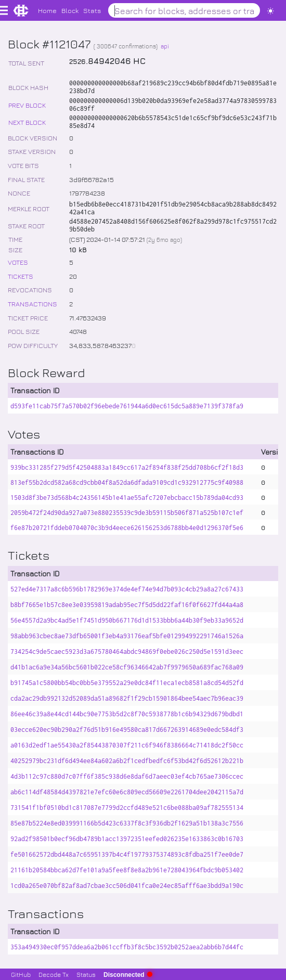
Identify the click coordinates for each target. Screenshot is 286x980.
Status (86, 974)
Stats (92, 10)
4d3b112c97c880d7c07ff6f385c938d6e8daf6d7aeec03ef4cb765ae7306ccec (127, 776)
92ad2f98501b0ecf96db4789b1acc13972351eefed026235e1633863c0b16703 (127, 839)
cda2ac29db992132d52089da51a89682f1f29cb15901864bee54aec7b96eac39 (127, 698)
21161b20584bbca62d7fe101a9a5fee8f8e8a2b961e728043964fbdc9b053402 (127, 870)
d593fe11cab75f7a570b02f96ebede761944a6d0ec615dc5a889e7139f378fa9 (127, 406)
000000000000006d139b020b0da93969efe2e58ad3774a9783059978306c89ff (173, 105)
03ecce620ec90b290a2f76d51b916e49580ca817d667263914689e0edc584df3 (127, 730)
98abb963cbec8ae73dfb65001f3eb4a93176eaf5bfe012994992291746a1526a (127, 636)
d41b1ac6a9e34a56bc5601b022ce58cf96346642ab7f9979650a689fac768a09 (127, 667)
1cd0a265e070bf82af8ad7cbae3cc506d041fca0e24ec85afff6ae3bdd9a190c (127, 886)
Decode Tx (54, 974)
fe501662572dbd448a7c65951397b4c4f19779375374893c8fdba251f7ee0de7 (127, 854)
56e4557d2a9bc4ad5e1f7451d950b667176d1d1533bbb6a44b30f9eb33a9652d (127, 620)
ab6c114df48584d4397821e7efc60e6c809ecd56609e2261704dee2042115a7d (127, 792)
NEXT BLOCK (27, 122)
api (165, 46)
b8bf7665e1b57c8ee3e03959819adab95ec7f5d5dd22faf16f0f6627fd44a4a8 (127, 605)
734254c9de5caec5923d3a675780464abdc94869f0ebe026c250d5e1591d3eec (127, 652)
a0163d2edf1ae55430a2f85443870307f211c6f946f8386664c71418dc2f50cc (127, 745)
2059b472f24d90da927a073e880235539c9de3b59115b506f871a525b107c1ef (127, 513)
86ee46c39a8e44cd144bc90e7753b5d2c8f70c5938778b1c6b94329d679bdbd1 (127, 714)
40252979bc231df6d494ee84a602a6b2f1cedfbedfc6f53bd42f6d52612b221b (127, 761)
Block (70, 10)
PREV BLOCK (27, 105)
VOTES (18, 262)
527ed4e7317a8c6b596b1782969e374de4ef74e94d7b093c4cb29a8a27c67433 (127, 589)
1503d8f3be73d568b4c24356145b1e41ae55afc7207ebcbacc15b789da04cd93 (127, 498)
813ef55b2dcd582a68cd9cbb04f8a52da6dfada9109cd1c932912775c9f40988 (127, 482)
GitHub (21, 974)
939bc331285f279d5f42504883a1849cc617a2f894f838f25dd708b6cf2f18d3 (127, 467)
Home (47, 10)
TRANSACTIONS (32, 304)
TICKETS (21, 276)
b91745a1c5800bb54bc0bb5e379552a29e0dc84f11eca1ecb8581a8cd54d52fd (127, 683)
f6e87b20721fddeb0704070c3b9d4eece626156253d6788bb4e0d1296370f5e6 (127, 528)
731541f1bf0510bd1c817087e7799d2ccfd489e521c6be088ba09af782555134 (127, 808)
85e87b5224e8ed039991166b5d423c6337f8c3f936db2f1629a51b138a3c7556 (127, 823)
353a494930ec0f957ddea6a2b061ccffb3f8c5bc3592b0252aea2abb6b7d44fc (127, 947)
